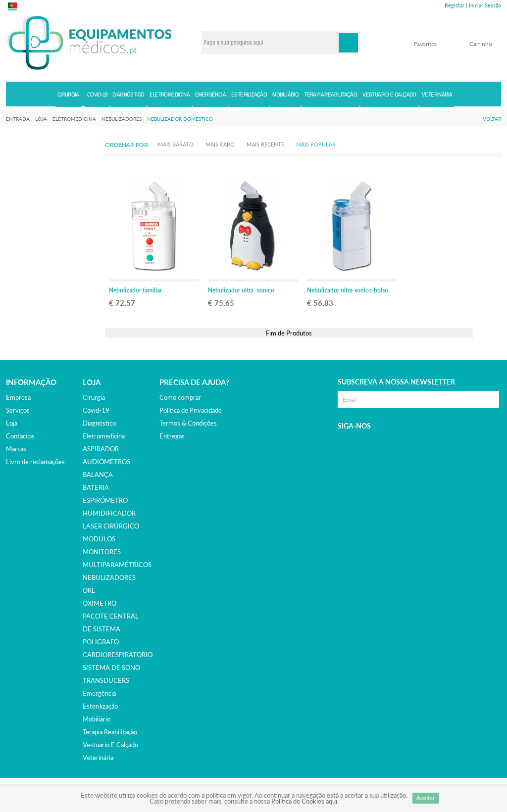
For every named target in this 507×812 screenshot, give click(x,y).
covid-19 (96, 410)
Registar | (456, 5)
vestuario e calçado (110, 745)
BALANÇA (98, 475)
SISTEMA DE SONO (111, 668)
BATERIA (96, 487)
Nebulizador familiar (135, 290)
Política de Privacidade (191, 410)
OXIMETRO (100, 603)
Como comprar (180, 397)
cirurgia (94, 397)
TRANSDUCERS (106, 680)
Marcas (16, 449)
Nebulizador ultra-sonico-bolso (348, 290)
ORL (89, 590)
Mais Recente (265, 144)
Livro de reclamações (35, 462)
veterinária (98, 758)
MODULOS (99, 539)
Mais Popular (316, 144)
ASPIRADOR (101, 449)
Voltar (492, 119)
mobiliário (97, 719)
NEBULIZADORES (109, 577)
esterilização (100, 706)
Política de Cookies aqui (304, 801)
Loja (12, 423)
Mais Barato (176, 144)
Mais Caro (220, 144)
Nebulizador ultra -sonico (241, 290)
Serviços (18, 410)
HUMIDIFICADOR (109, 513)
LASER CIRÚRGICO (111, 526)
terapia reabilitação (110, 732)
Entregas (172, 436)
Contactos (20, 436)
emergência (99, 693)
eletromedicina (104, 436)
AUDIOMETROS (106, 462)
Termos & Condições (188, 423)
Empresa (18, 397)
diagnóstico (99, 423)
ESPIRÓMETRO (105, 500)
